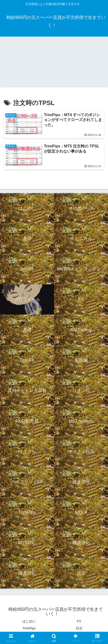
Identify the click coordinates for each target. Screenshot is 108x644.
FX (79, 621)
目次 (79, 628)
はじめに (29, 621)
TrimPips (29, 628)
